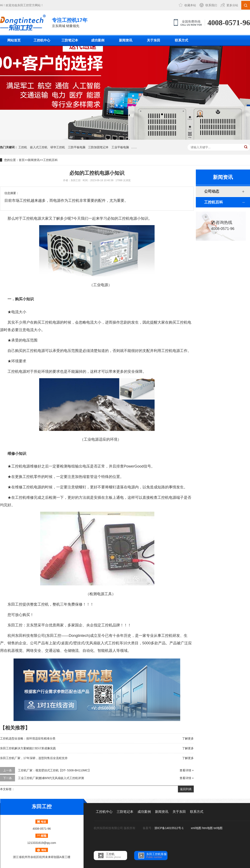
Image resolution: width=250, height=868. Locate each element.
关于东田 (154, 40)
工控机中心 (42, 40)
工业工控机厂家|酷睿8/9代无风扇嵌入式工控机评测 (51, 778)
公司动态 (212, 191)
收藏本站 (190, 5)
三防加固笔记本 (98, 147)
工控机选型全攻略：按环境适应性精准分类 (28, 738)
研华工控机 (58, 147)
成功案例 (98, 40)
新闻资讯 (126, 40)
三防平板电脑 (77, 147)
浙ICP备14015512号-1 (169, 828)
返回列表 (186, 789)
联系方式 (181, 40)
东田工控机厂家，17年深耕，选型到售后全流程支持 (34, 758)
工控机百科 (50, 160)
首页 (22, 160)
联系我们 (211, 5)
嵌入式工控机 (39, 147)
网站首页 (14, 40)
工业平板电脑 (120, 147)
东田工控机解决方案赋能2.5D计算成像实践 (28, 748)
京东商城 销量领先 (70, 22)
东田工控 (23, 5)
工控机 (23, 147)
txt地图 (218, 828)
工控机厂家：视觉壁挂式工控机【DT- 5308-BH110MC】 (54, 770)
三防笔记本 (70, 40)
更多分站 (232, 5)
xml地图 (196, 828)
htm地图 (207, 828)
